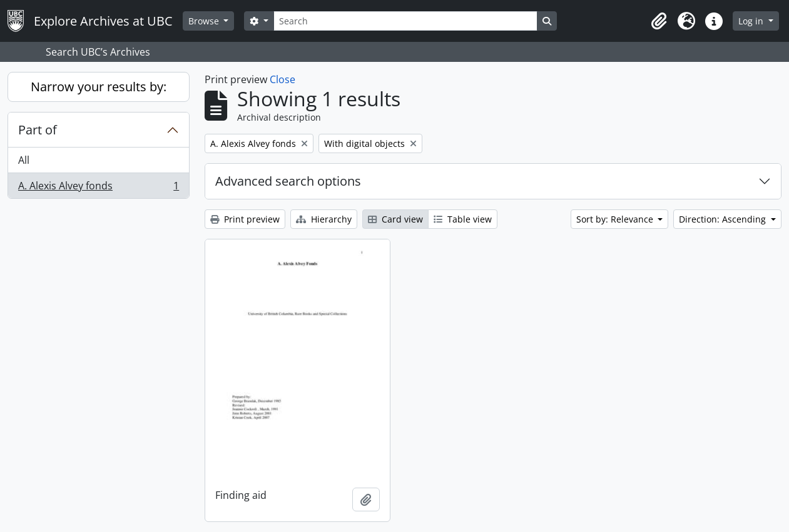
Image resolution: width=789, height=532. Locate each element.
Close (283, 79)
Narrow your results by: (99, 87)
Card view (395, 219)
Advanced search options (288, 181)
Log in (752, 21)
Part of (38, 130)
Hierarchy (324, 219)
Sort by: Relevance (616, 219)
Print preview (245, 219)
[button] (659, 21)
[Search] (405, 21)
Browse (205, 21)
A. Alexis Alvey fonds (98, 188)
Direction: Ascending (724, 219)
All (24, 160)
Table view (463, 219)
